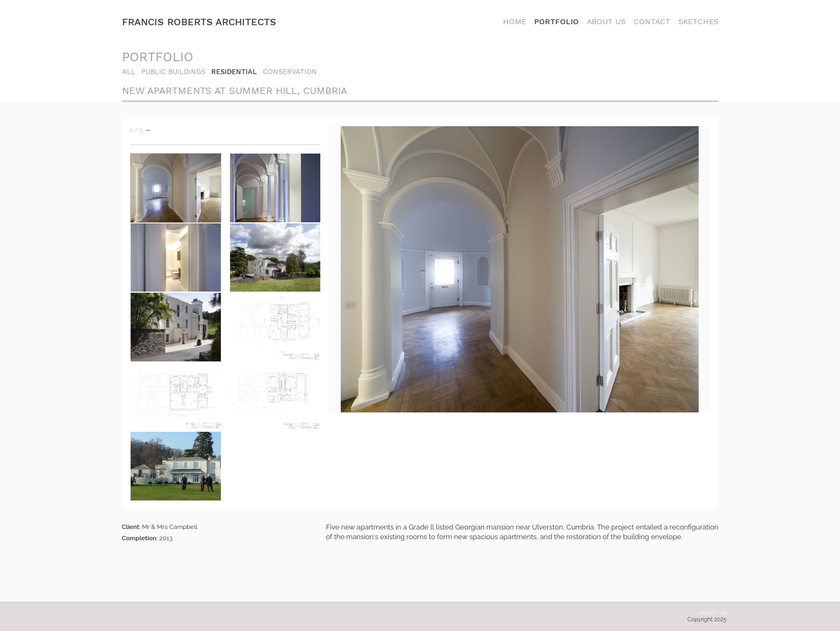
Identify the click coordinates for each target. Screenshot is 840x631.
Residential (234, 72)
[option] (520, 269)
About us (712, 612)
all (129, 72)
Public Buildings (173, 72)
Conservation (290, 72)
